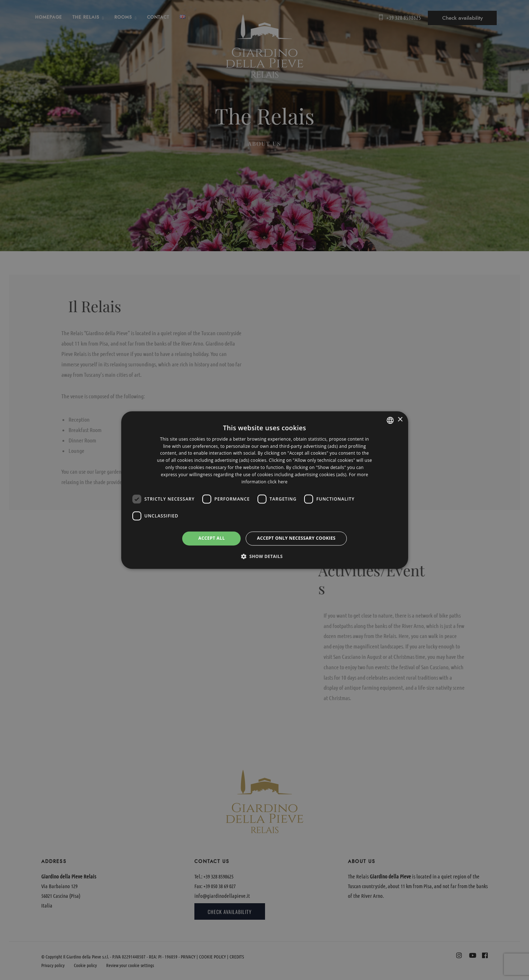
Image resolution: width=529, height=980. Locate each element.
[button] (265, 556)
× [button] (400, 420)
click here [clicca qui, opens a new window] (278, 482)
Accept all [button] (212, 538)
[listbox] (390, 420)
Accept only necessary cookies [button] (296, 538)
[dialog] (265, 490)
